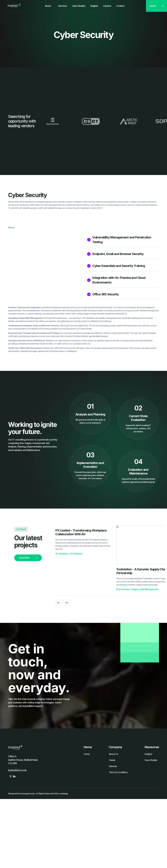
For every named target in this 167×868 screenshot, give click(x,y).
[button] (62, 6)
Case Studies (151, 760)
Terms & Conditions (118, 772)
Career (112, 760)
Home (87, 754)
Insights (148, 754)
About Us (113, 754)
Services (113, 766)
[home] (14, 6)
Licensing (63, 794)
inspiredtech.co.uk (17, 770)
